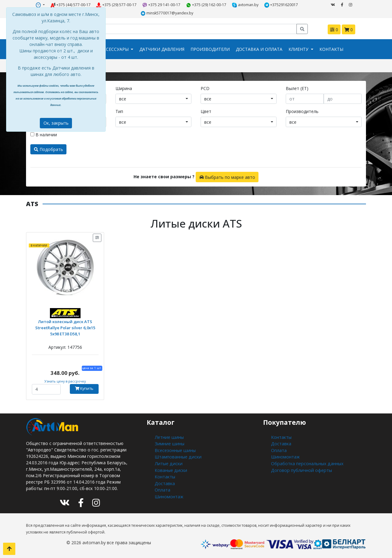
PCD (205, 88)
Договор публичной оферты (301, 469)
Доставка (165, 482)
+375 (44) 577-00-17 (70, 5)
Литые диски (168, 462)
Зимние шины (169, 443)
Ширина (124, 88)
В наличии (44, 134)
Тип (119, 111)
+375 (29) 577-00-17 (117, 5)
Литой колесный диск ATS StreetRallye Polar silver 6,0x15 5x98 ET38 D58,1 (65, 327)
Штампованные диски (177, 456)
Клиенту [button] (299, 49)
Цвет (206, 111)
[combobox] (153, 99)
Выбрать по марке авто (227, 177)
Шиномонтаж (169, 494)
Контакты (331, 49)
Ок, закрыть (56, 123)
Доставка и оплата (259, 49)
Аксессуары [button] (115, 49)
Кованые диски (170, 469)
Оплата (162, 488)
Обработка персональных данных (306, 462)
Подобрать (49, 149)
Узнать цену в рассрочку (65, 381)
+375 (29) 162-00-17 (206, 5)
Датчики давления (162, 49)
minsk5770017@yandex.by (167, 13)
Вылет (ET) (297, 88)
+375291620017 (281, 5)
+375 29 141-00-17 (162, 5)
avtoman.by (245, 5)
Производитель (302, 111)
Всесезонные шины (175, 449)
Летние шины (168, 437)
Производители (210, 49)
